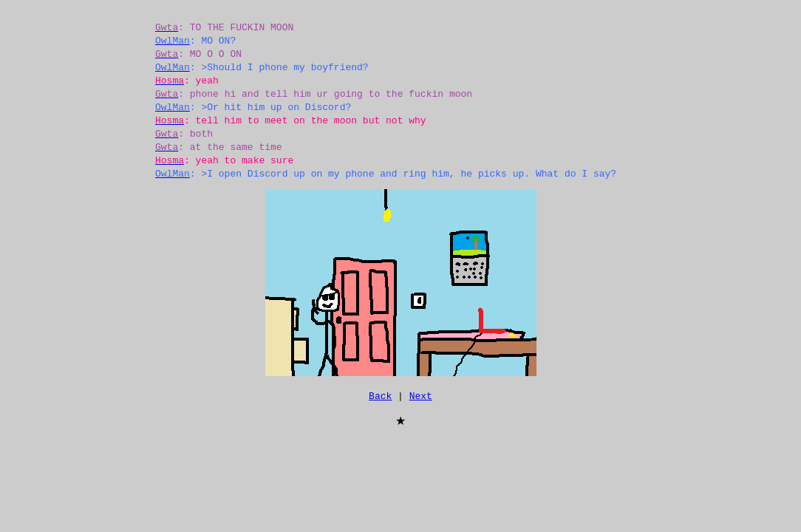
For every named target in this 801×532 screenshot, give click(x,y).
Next (421, 398)
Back (380, 398)
